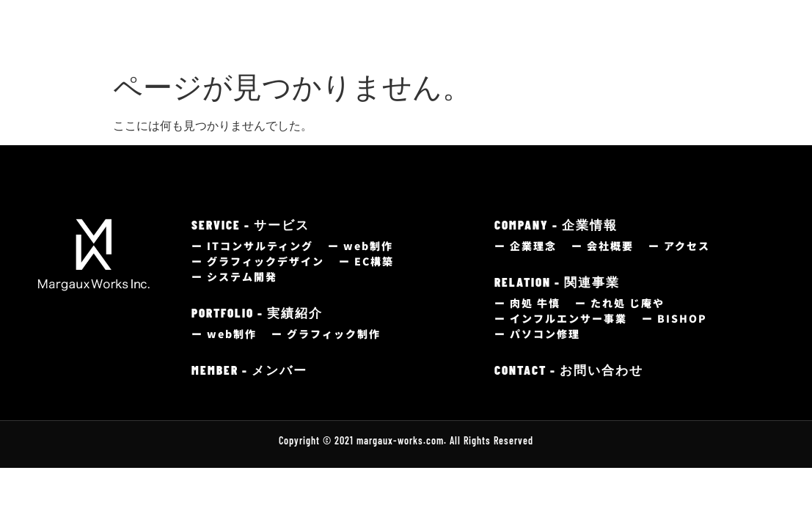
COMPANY (539, 25)
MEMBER (455, 25)
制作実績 (358, 40)
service (289, 25)
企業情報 (524, 40)
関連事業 (610, 40)
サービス (279, 40)
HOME (215, 25)
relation (626, 25)
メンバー (445, 40)
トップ (210, 40)
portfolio (380, 25)
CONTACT (711, 25)
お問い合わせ (709, 40)
